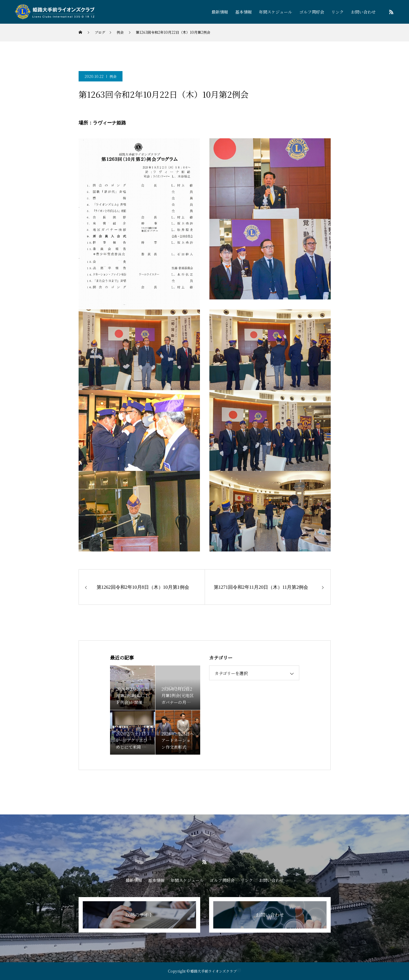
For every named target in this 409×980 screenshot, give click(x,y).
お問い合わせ (363, 12)
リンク (338, 12)
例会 (113, 76)
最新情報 (220, 12)
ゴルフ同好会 (312, 12)
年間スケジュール (276, 12)
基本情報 (244, 12)
